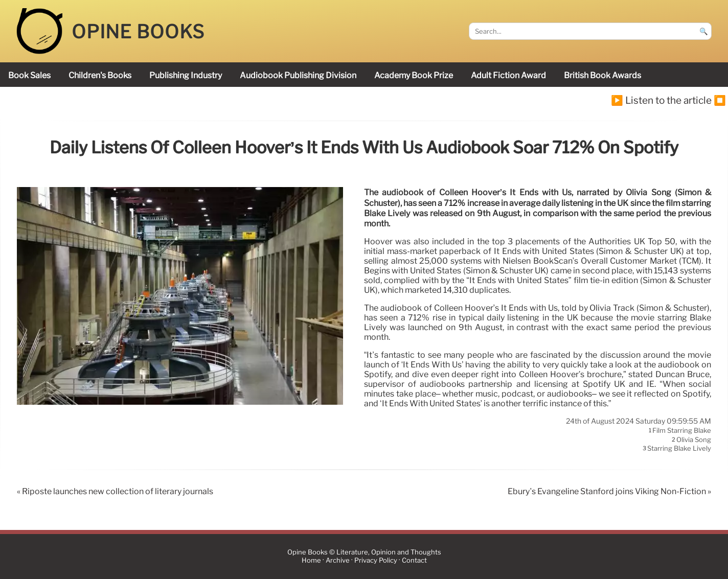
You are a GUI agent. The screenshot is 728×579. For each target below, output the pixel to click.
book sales (29, 75)
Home (311, 561)
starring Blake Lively (679, 449)
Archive (338, 561)
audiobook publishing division (298, 75)
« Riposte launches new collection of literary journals (115, 491)
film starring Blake (682, 431)
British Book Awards (602, 75)
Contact (414, 561)
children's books (100, 75)
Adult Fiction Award (508, 75)
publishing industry (186, 75)
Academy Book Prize (414, 75)
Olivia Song (694, 439)
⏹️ (720, 100)
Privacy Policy (376, 561)
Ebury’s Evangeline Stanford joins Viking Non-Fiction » (609, 491)
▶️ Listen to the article (661, 100)
